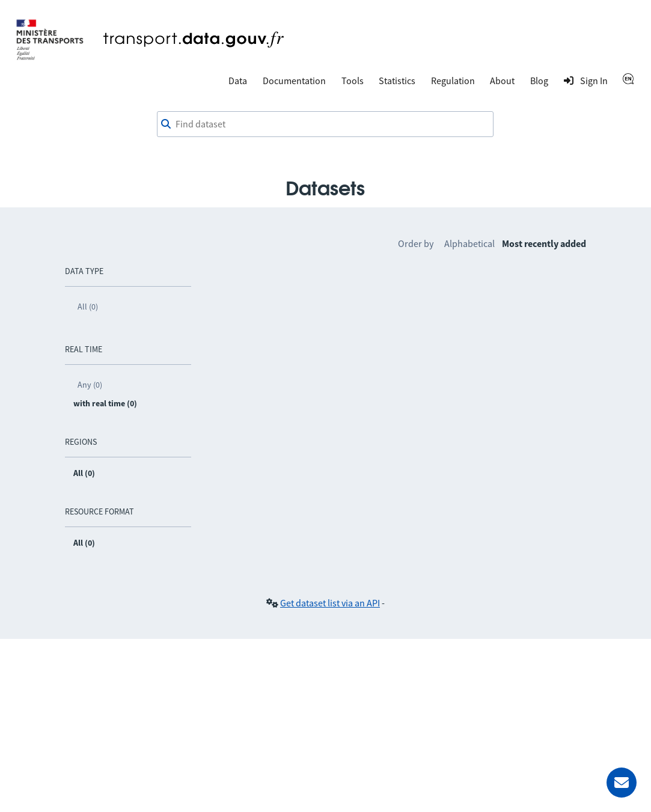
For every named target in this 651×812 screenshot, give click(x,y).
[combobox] (325, 124)
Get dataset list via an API (330, 603)
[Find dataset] (325, 124)
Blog (539, 81)
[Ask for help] (622, 783)
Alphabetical (469, 243)
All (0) (88, 307)
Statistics (397, 81)
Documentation (294, 81)
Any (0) (90, 385)
